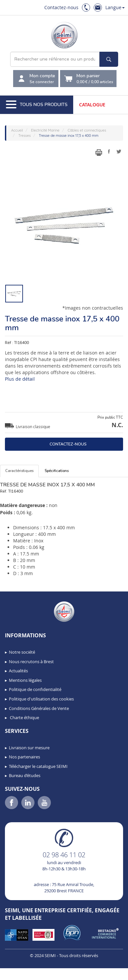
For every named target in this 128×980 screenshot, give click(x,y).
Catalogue (92, 105)
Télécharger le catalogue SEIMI (38, 766)
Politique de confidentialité (35, 689)
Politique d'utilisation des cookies (41, 699)
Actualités (18, 671)
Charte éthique (24, 717)
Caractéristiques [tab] (19, 471)
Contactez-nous (61, 7)
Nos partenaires (24, 757)
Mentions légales (25, 680)
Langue (115, 7)
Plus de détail (20, 379)
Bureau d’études (25, 775)
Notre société (22, 652)
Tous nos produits (37, 105)
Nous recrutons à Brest (31, 662)
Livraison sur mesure (29, 748)
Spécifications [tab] (57, 471)
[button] (20, 973)
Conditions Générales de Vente (39, 708)
